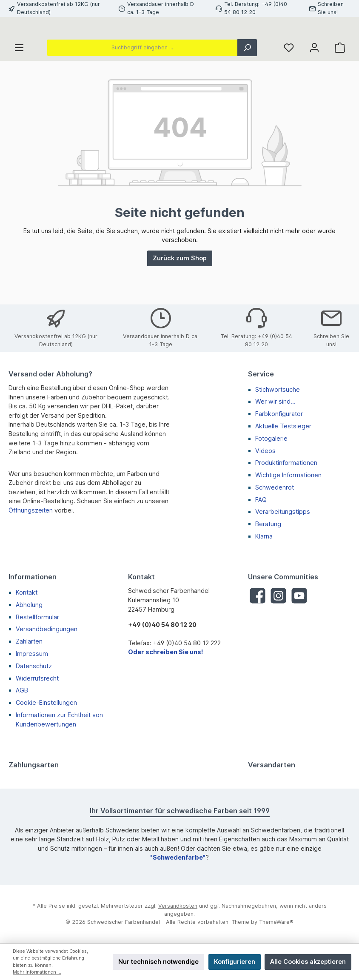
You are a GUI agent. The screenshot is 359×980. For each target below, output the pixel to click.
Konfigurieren (235, 961)
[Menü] (19, 86)
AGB (22, 690)
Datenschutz (34, 666)
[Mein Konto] (314, 86)
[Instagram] (278, 596)
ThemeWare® (276, 922)
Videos (265, 451)
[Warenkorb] (340, 86)
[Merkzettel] (289, 86)
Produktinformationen (286, 463)
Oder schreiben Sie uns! (166, 652)
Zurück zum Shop (180, 296)
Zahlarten (29, 641)
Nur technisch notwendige (158, 961)
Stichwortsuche (278, 389)
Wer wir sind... (275, 401)
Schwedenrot (275, 487)
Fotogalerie (271, 438)
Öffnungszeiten (31, 510)
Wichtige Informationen (288, 475)
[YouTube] (299, 596)
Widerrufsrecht (37, 678)
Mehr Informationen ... (37, 972)
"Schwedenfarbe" (178, 857)
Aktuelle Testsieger (283, 426)
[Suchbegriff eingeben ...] (142, 85)
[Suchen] (247, 85)
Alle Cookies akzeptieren (308, 961)
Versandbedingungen (47, 629)
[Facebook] (258, 596)
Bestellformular (37, 617)
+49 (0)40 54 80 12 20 (162, 625)
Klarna (264, 536)
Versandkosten (178, 906)
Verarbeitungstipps (283, 511)
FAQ (261, 500)
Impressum (32, 654)
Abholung (29, 605)
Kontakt (27, 592)
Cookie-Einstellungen (46, 702)
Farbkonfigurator (279, 414)
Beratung (268, 524)
